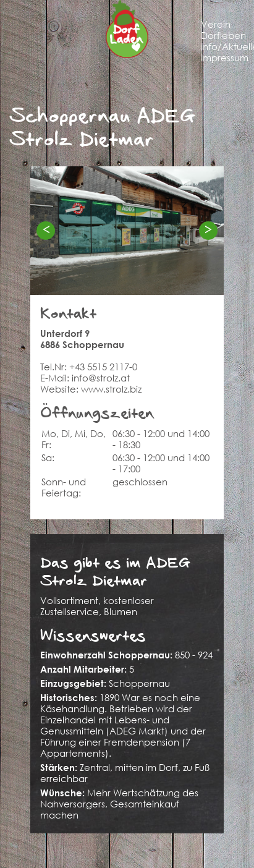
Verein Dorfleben (223, 30)
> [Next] (208, 230)
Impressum (225, 57)
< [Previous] (46, 230)
